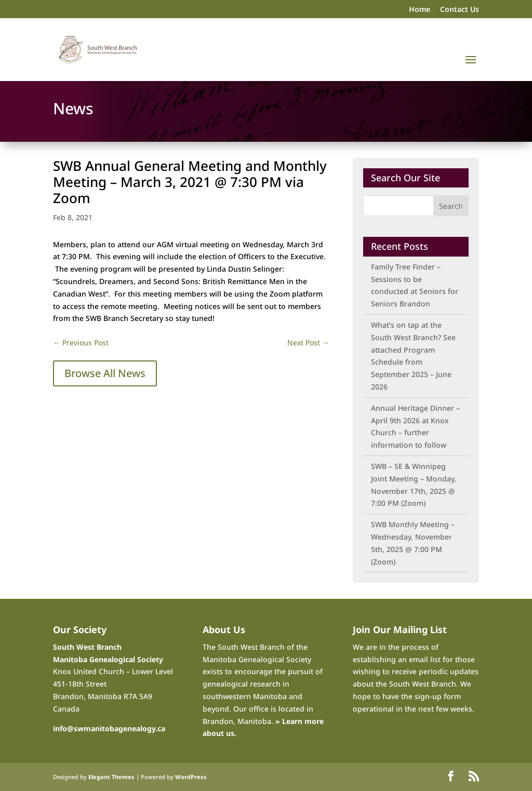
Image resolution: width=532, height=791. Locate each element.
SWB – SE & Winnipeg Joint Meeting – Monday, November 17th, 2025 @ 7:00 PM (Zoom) (414, 485)
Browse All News (105, 373)
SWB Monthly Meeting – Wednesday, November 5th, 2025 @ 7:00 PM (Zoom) (413, 543)
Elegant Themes (111, 777)
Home (420, 10)
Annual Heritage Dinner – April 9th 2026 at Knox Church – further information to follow (415, 426)
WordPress (191, 777)
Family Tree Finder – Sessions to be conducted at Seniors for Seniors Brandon (415, 285)
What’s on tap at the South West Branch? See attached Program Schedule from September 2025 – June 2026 (413, 356)
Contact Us (460, 10)
